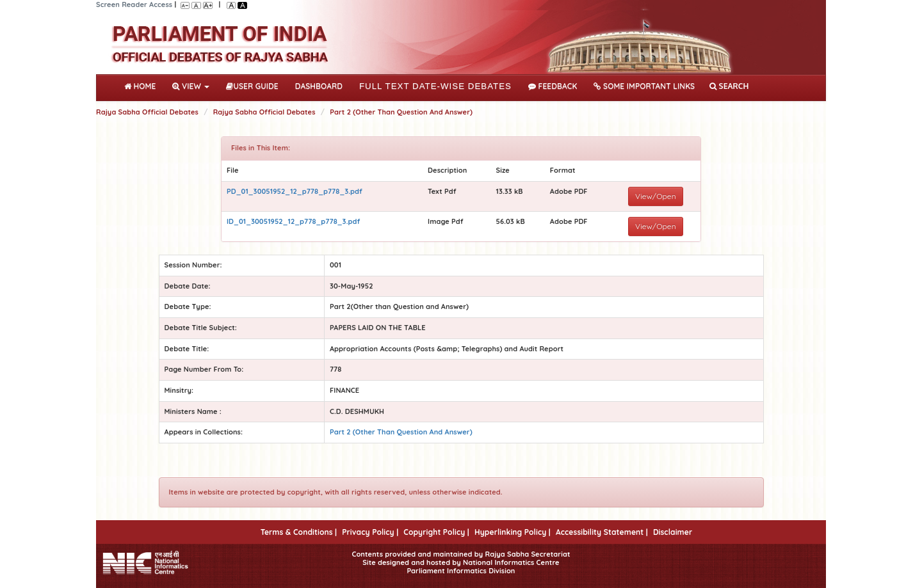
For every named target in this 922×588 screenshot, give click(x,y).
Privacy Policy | (370, 532)
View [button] (191, 86)
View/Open (656, 196)
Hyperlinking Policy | (513, 532)
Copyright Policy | (436, 532)
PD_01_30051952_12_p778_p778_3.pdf (295, 191)
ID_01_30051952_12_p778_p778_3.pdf (293, 221)
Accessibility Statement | (602, 532)
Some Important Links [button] (644, 86)
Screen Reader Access (134, 4)
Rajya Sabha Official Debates (147, 112)
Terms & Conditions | (299, 532)
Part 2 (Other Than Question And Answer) (401, 112)
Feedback (553, 86)
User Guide (252, 86)
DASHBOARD (319, 86)
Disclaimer (673, 532)
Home (142, 85)
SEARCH (729, 86)
